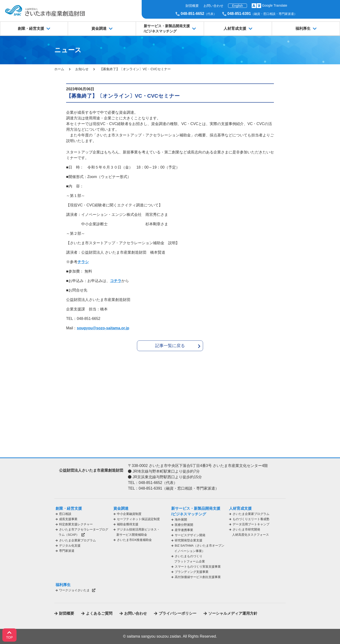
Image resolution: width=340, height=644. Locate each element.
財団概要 (192, 6)
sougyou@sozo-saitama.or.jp (103, 328)
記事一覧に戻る (170, 346)
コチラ (116, 281)
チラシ (83, 262)
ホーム (59, 69)
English (238, 6)
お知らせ (82, 69)
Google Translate (275, 5)
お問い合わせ (213, 6)
